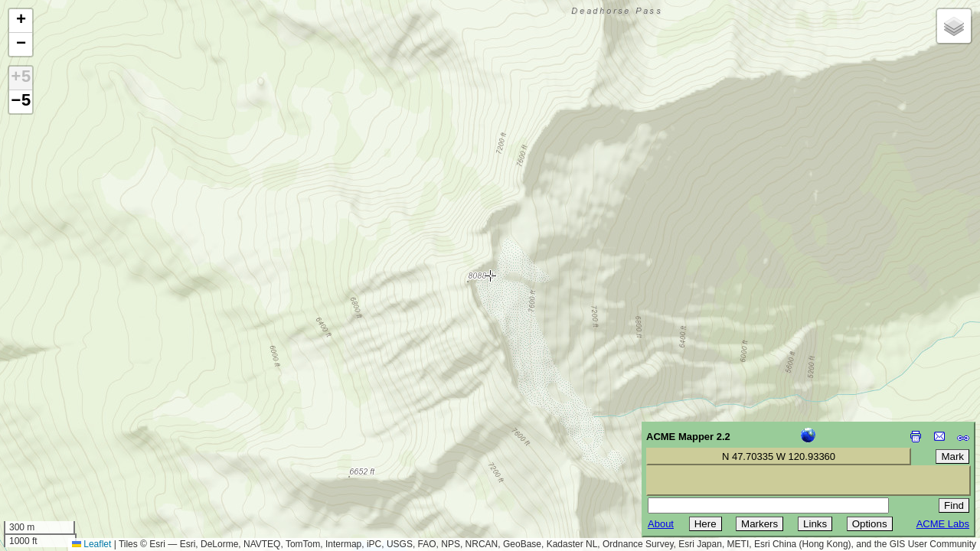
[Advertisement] (81, 442)
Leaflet (91, 544)
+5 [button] (21, 78)
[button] (21, 21)
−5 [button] (21, 102)
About (661, 524)
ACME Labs (943, 524)
